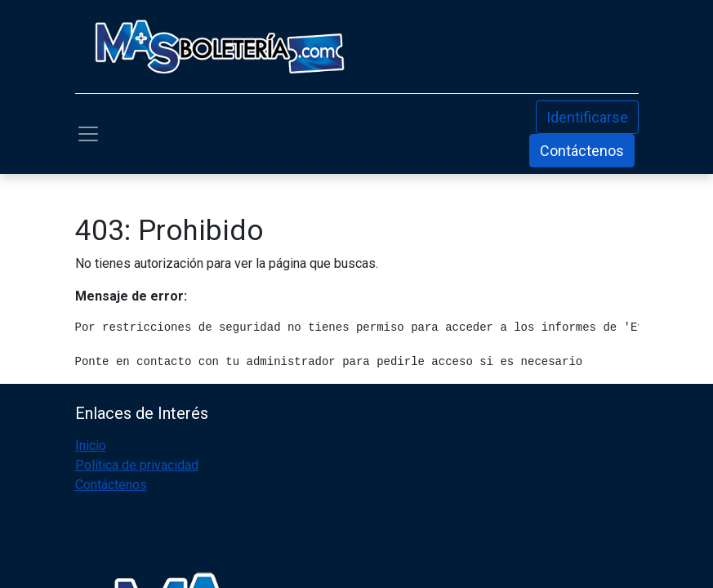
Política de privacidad (137, 465)
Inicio (91, 445)
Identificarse (587, 117)
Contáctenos (582, 151)
